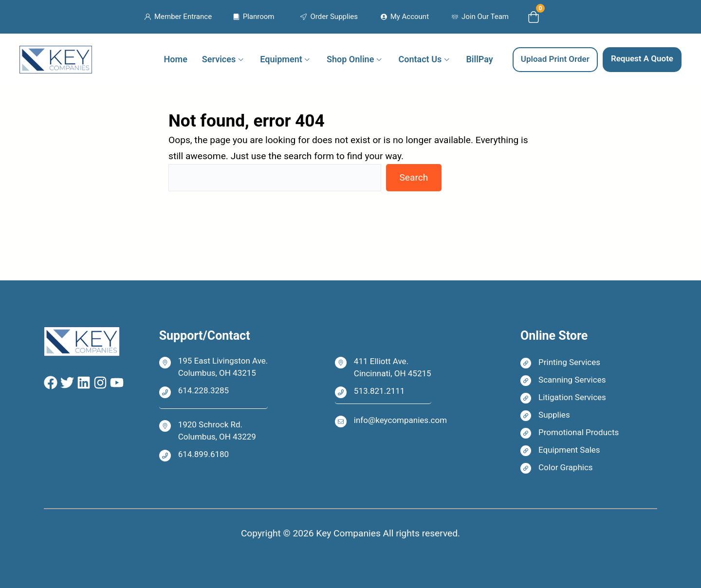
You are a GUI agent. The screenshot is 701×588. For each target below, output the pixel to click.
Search (414, 177)
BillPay (479, 59)
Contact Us (420, 59)
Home (176, 59)
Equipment (281, 59)
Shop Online (350, 59)
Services (219, 59)
